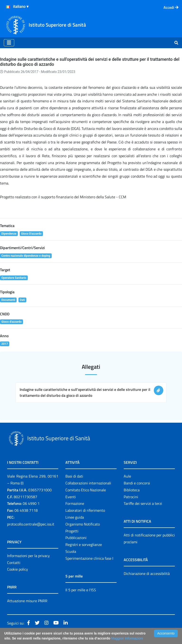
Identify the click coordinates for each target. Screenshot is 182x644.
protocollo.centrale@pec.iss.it (31, 524)
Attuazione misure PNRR (27, 601)
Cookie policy (18, 569)
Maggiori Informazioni (127, 638)
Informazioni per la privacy (28, 556)
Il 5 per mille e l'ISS (81, 590)
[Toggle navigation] (9, 43)
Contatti (14, 563)
